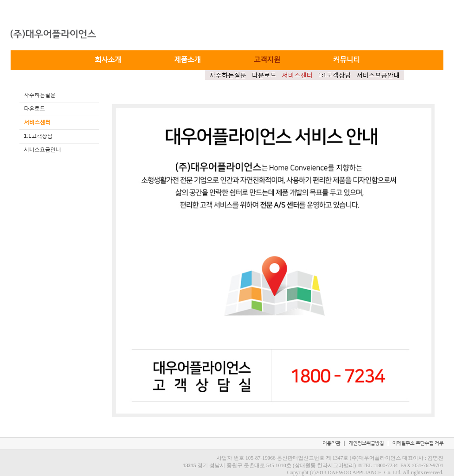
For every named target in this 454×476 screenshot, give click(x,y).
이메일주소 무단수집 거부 (418, 443)
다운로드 (264, 75)
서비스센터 (297, 75)
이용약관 (331, 443)
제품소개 (187, 59)
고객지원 (267, 59)
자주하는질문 (228, 75)
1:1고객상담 (335, 75)
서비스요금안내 (378, 75)
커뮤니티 (346, 59)
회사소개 (108, 59)
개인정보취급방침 (366, 443)
